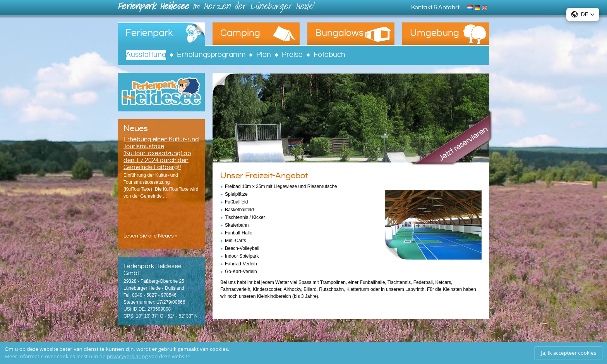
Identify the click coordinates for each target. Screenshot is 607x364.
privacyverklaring (127, 356)
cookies (219, 349)
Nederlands (471, 7)
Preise (292, 55)
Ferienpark (149, 33)
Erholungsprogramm (211, 55)
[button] (583, 14)
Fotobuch (329, 55)
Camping (240, 33)
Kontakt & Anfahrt (435, 7)
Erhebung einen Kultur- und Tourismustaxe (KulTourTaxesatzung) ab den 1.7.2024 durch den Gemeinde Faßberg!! (161, 153)
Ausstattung (146, 55)
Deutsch (478, 7)
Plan (264, 55)
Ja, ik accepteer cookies (568, 353)
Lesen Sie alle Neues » (151, 236)
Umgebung (435, 33)
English (486, 7)
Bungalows (339, 33)
